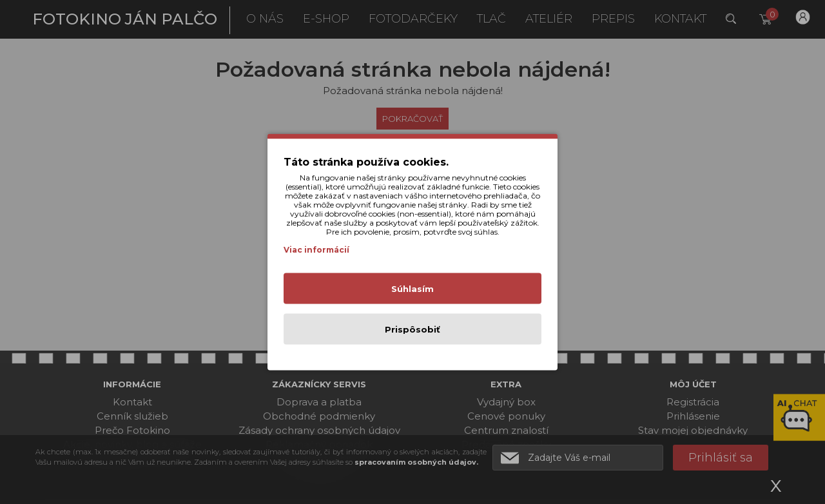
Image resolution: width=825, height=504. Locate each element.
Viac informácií (316, 250)
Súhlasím (412, 289)
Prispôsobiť (412, 329)
